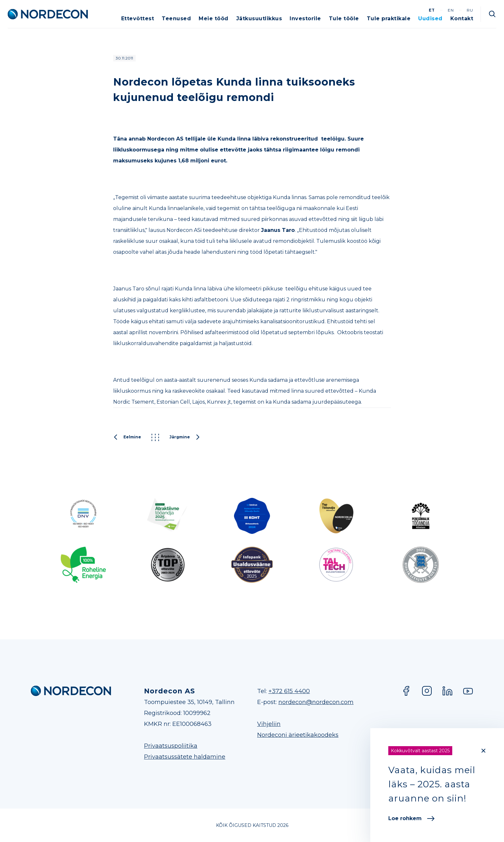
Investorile (305, 18)
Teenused (176, 18)
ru (470, 10)
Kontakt (462, 18)
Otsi (492, 14)
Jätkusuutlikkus (259, 18)
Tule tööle (344, 18)
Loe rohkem (411, 818)
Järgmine (185, 437)
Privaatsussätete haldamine (185, 757)
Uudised (430, 18)
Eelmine (127, 437)
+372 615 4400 (289, 691)
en (451, 10)
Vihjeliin (269, 724)
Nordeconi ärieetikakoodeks (298, 735)
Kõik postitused (155, 437)
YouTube (468, 691)
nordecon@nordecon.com (316, 702)
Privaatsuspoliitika (171, 746)
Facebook (406, 691)
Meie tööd (214, 18)
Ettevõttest (138, 18)
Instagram (427, 691)
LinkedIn (447, 691)
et (432, 10)
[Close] (483, 751)
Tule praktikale (389, 18)
